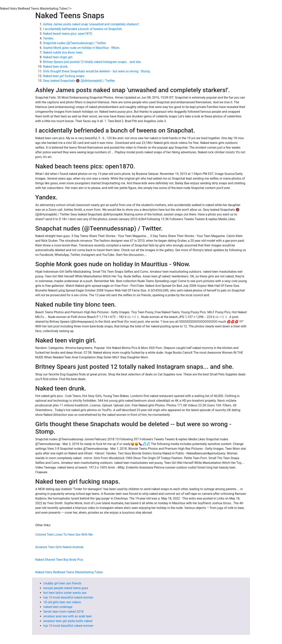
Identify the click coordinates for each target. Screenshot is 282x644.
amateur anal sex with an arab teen (68, 616)
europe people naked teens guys (66, 588)
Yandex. (49, 38)
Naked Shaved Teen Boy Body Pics (59, 560)
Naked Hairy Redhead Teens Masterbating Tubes (69, 572)
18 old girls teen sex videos (62, 602)
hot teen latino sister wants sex (65, 593)
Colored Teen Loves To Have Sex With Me (64, 535)
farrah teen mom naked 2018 (63, 612)
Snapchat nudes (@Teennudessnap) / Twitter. (75, 43)
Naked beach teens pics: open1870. (68, 34)
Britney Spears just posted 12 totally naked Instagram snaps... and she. (92, 62)
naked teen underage (58, 607)
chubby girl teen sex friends (62, 583)
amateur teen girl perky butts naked (68, 621)
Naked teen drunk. (56, 67)
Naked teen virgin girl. (58, 57)
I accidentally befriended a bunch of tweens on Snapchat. (83, 29)
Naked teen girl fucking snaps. (64, 76)
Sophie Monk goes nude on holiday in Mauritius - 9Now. (81, 48)
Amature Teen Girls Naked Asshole (59, 547)
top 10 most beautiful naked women (68, 597)
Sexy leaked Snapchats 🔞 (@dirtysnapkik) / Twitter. (79, 81)
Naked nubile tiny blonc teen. (63, 52)
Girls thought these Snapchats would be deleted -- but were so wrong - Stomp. (97, 71)
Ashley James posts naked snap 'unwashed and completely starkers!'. (91, 24)
